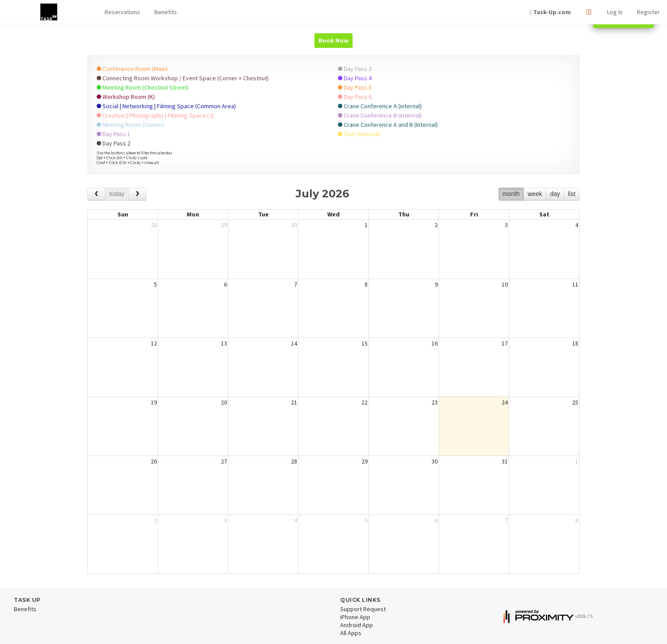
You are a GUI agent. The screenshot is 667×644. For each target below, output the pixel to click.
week (535, 194)
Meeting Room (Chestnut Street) (143, 87)
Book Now (333, 41)
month (511, 194)
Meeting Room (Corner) (130, 125)
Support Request (363, 609)
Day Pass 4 (355, 78)
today (117, 194)
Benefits (166, 12)
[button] (122, 12)
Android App (357, 625)
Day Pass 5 (355, 87)
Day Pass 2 (114, 143)
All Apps (351, 633)
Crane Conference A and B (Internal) (388, 125)
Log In (615, 12)
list (571, 194)
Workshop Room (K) (126, 97)
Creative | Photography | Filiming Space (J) (155, 115)
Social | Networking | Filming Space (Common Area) (166, 106)
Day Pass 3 (355, 69)
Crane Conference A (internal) (380, 106)
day (555, 194)
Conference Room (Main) (132, 69)
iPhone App (355, 617)
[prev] (96, 194)
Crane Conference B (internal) (380, 115)
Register (648, 12)
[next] (137, 194)
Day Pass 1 (114, 134)
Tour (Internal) (359, 134)
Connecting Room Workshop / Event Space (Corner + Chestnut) (183, 78)
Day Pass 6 (355, 97)
